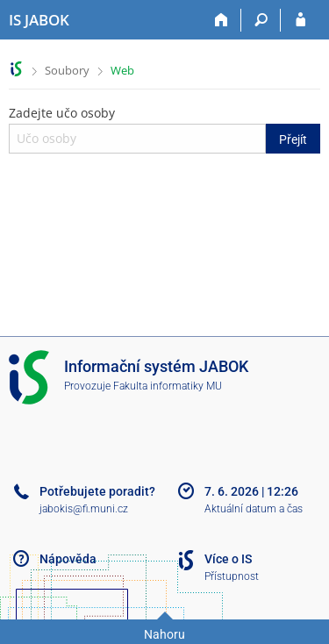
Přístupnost (232, 576)
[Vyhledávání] (261, 20)
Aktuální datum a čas (254, 509)
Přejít (293, 140)
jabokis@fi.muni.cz (84, 509)
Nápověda (68, 559)
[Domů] (222, 20)
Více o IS (228, 559)
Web (122, 70)
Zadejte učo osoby (164, 129)
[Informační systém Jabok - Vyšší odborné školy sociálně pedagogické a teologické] (39, 20)
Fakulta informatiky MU (168, 386)
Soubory (67, 70)
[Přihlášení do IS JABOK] (300, 20)
